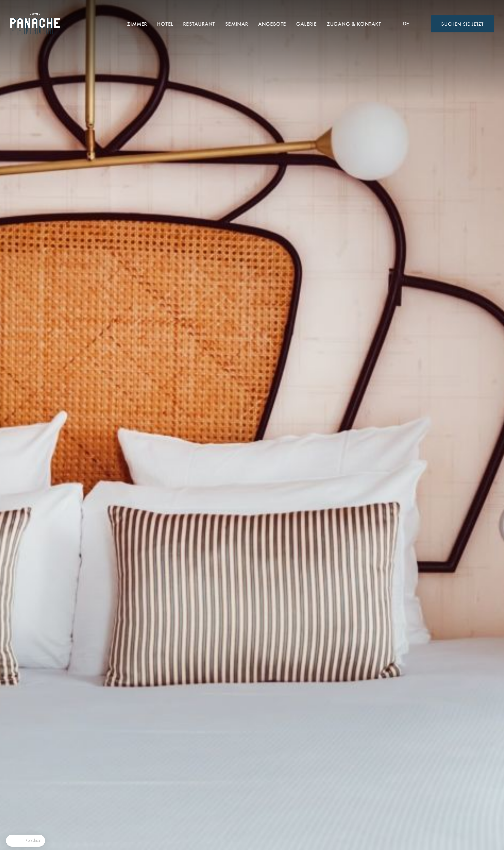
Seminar (237, 24)
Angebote (272, 24)
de (406, 24)
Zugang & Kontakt (354, 24)
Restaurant (199, 24)
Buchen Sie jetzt (462, 24)
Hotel (165, 24)
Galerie (307, 24)
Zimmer (137, 24)
